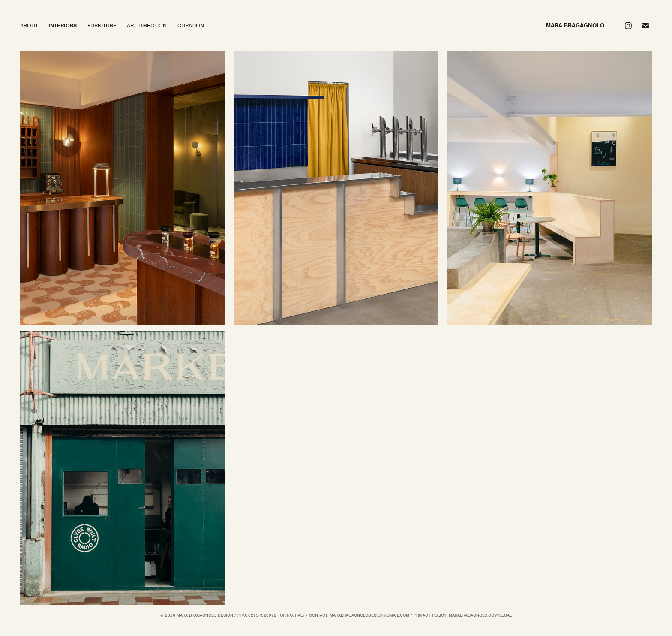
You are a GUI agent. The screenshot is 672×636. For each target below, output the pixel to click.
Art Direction (147, 26)
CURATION (191, 26)
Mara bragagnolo (575, 26)
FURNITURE (102, 26)
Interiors (63, 26)
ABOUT (29, 26)
